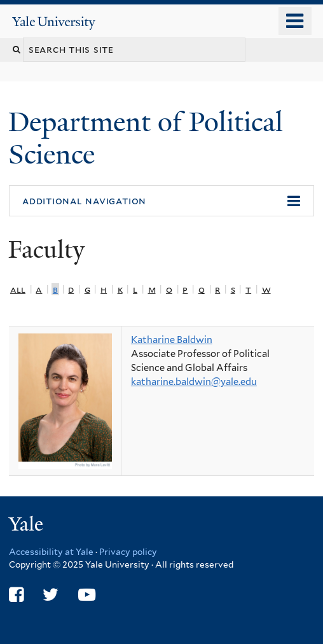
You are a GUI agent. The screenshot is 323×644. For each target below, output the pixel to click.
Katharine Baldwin (172, 340)
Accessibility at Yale (51, 552)
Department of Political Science (146, 138)
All (18, 289)
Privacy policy (128, 552)
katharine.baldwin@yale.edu (194, 382)
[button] (161, 201)
